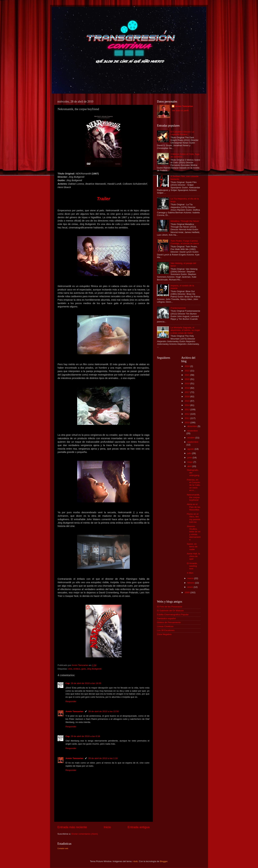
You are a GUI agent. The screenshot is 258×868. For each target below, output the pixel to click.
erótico (77, 669)
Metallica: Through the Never (185, 221)
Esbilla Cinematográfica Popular (173, 615)
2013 (187, 409)
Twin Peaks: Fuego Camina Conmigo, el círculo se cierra (185, 242)
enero (191, 587)
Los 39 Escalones (166, 630)
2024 (187, 366)
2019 (187, 383)
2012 (187, 414)
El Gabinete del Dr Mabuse (170, 611)
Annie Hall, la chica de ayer (193, 556)
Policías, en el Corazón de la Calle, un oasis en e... (194, 485)
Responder (71, 701)
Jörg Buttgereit (94, 669)
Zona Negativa (164, 634)
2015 (187, 401)
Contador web (63, 848)
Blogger (164, 861)
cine (70, 669)
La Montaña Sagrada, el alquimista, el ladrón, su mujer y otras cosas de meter (185, 330)
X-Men (190, 573)
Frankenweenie (178, 308)
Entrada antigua (139, 827)
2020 (187, 379)
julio (190, 453)
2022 (187, 371)
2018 (187, 388)
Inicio (107, 827)
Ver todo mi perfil (180, 110)
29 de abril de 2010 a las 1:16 (103, 758)
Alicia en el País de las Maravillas (193, 507)
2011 (187, 418)
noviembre (193, 431)
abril (190, 466)
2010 (187, 422)
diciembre (193, 426)
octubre (191, 438)
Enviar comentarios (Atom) (85, 834)
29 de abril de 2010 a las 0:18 (85, 736)
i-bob (135, 861)
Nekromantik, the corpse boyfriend (193, 497)
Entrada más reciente (72, 827)
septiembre (193, 442)
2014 (187, 405)
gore (84, 669)
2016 (187, 396)
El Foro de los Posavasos (170, 607)
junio (190, 458)
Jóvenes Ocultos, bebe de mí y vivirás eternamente (194, 533)
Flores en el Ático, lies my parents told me (193, 518)
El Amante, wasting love (192, 566)
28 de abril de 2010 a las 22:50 (104, 711)
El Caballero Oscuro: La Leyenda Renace (182, 133)
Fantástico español (166, 618)
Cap (68, 683)
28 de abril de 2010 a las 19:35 (86, 683)
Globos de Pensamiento (169, 622)
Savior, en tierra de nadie (192, 547)
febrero (191, 583)
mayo (190, 462)
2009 (187, 592)
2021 (187, 375)
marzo (191, 578)
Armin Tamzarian (74, 711)
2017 (187, 392)
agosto (191, 449)
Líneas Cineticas (165, 626)
